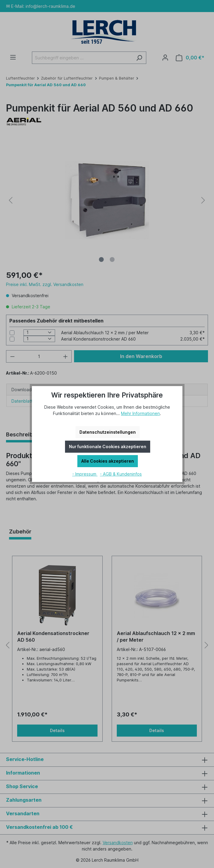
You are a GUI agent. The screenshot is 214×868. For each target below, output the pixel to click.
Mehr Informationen (140, 413)
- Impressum (85, 474)
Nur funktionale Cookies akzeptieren (108, 447)
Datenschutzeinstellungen (108, 432)
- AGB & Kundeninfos (121, 474)
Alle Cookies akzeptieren (108, 461)
